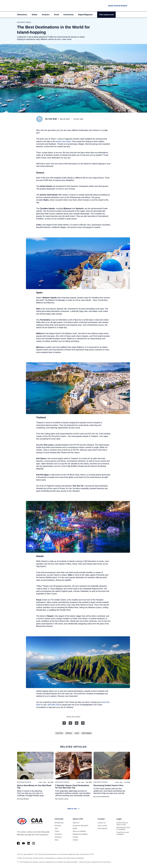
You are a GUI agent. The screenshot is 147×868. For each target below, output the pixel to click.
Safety (34, 15)
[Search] (129, 15)
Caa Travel (59, 733)
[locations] (117, 6)
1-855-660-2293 (53, 705)
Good (57, 15)
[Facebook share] (64, 723)
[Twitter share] (70, 723)
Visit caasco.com (106, 15)
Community (69, 15)
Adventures (22, 15)
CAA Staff (52, 119)
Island (77, 733)
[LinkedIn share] (77, 723)
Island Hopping (86, 733)
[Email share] (83, 723)
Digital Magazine (85, 15)
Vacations (69, 733)
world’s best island (64, 141)
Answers (46, 15)
